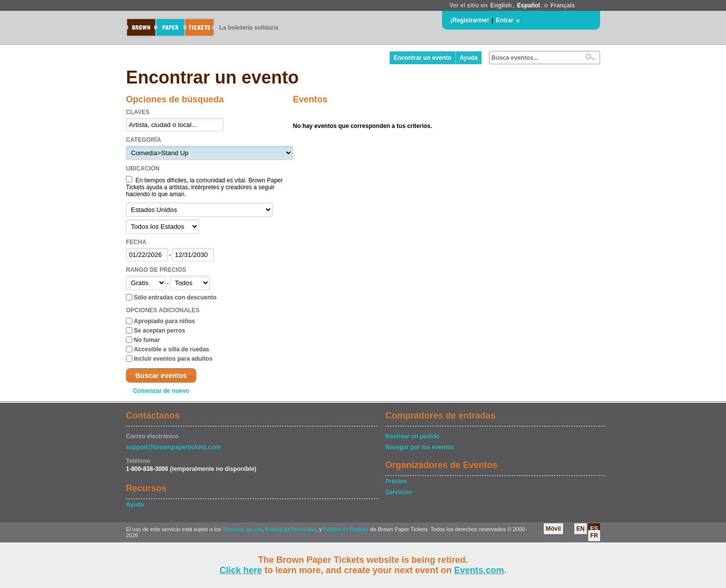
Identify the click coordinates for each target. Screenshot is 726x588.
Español (529, 5)
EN (581, 529)
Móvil (553, 529)
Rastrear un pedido (412, 436)
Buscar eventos (161, 376)
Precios (396, 481)
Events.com (479, 570)
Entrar (504, 20)
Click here (241, 570)
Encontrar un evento (423, 58)
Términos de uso (242, 529)
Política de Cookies (346, 529)
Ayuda (469, 58)
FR (594, 536)
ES (594, 529)
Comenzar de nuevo (161, 391)
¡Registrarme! (470, 20)
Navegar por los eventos (420, 447)
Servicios (398, 492)
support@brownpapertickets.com (173, 447)
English (501, 5)
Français (563, 5)
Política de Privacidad (291, 529)
